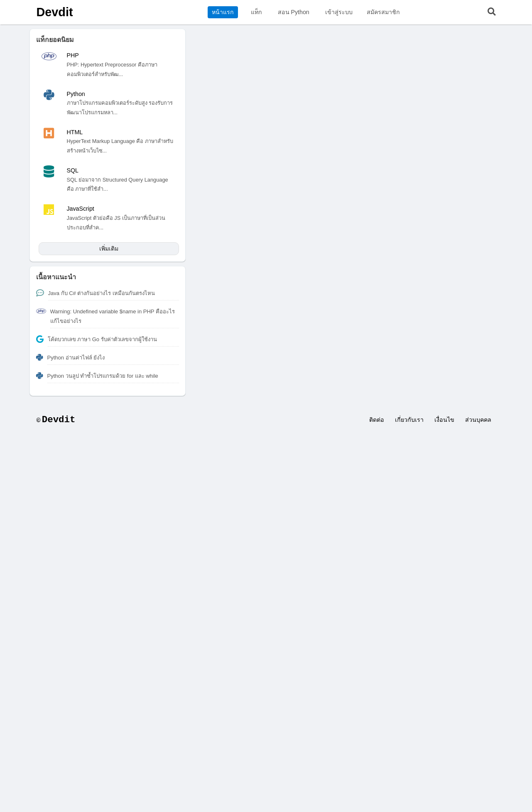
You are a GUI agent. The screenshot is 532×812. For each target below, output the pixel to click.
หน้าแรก (223, 12)
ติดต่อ (377, 420)
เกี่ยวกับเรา (409, 420)
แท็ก (256, 12)
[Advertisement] (266, 497)
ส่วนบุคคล (478, 420)
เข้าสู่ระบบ (339, 12)
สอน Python (294, 12)
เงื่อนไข (444, 420)
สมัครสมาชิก (383, 12)
